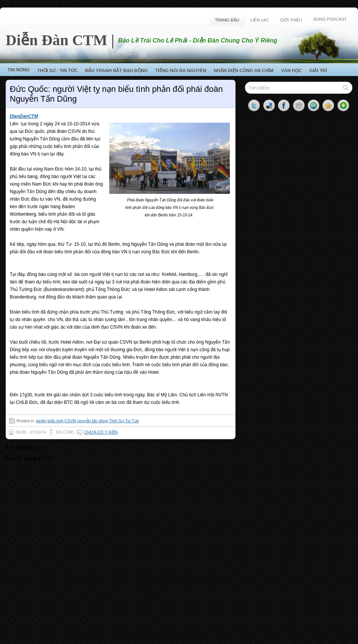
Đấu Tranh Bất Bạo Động (116, 71)
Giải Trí (318, 71)
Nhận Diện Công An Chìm (244, 71)
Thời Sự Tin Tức (124, 421)
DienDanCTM (24, 116)
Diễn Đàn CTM (57, 40)
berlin (41, 421)
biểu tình (55, 421)
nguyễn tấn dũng (93, 421)
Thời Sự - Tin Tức (57, 71)
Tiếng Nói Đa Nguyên (181, 71)
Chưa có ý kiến (101, 432)
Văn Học (291, 71)
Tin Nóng (19, 70)
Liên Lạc (260, 20)
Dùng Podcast (330, 19)
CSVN (70, 421)
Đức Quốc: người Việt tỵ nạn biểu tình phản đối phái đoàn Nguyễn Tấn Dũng (116, 94)
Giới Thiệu (291, 20)
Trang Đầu (227, 20)
